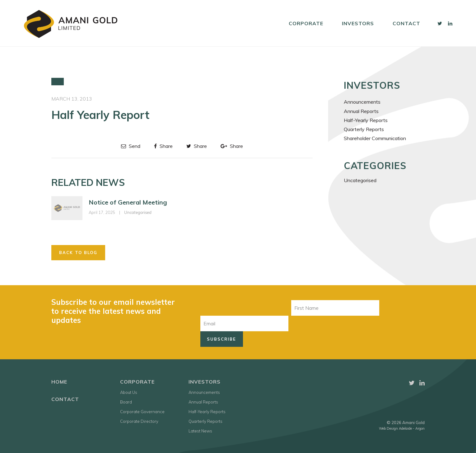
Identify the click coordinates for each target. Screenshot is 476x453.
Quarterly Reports (364, 129)
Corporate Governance (142, 412)
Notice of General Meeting (128, 202)
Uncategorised (138, 212)
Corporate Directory (139, 421)
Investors (358, 23)
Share (163, 146)
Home (59, 382)
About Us (129, 392)
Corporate (306, 23)
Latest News (200, 431)
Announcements (362, 102)
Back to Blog (78, 252)
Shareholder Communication (375, 138)
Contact (406, 23)
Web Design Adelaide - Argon (402, 428)
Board (126, 402)
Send (131, 146)
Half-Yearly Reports (366, 120)
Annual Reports (361, 111)
